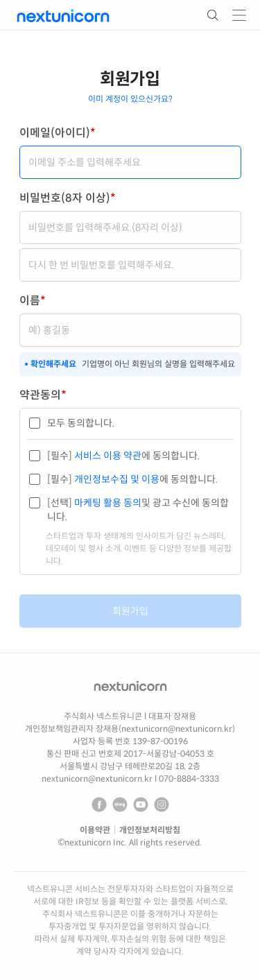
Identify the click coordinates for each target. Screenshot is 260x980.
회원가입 (130, 611)
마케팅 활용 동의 (107, 503)
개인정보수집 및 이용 (116, 479)
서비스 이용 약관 (107, 456)
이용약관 (95, 830)
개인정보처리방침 (150, 830)
